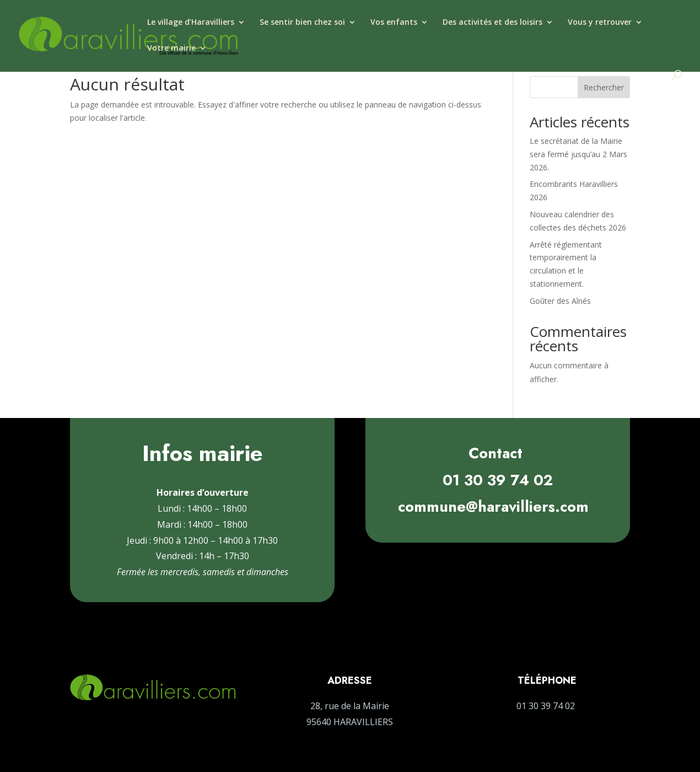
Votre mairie (171, 49)
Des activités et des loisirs (492, 23)
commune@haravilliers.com (493, 506)
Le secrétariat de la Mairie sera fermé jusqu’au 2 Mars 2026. (578, 154)
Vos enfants (394, 23)
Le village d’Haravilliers (191, 23)
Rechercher (604, 87)
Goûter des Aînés (560, 301)
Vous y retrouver (600, 23)
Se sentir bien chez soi (302, 23)
